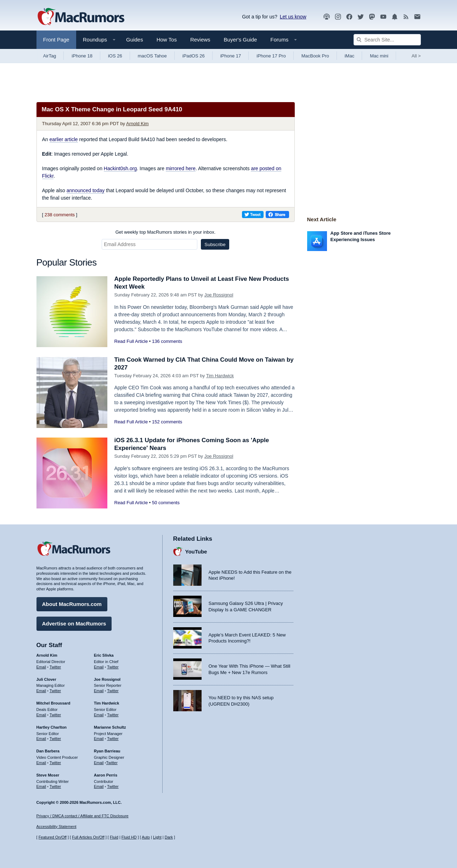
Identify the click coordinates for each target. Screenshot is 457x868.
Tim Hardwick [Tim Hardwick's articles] (106, 703)
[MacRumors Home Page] (81, 17)
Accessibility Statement (57, 827)
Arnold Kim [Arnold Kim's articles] (47, 655)
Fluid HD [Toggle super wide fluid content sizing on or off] (129, 837)
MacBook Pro (315, 56)
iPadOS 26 (194, 56)
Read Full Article (131, 341)
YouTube (196, 552)
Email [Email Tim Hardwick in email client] (99, 715)
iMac (349, 56)
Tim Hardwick (220, 376)
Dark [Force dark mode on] (169, 837)
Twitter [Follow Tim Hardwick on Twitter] (113, 715)
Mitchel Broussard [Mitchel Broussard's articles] (53, 703)
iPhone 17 (231, 56)
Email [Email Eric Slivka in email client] (99, 667)
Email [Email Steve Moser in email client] (41, 786)
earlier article (64, 139)
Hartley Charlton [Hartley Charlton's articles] (52, 727)
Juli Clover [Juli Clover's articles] (46, 679)
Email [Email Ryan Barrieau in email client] (99, 763)
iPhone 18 (82, 56)
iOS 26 (115, 56)
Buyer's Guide (241, 40)
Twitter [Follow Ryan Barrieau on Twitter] (112, 763)
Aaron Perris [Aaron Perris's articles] (106, 775)
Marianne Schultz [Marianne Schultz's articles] (110, 727)
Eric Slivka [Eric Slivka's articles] (104, 655)
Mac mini (379, 56)
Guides (135, 40)
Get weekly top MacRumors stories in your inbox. (166, 232)
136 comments (167, 341)
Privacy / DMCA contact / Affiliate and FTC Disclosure (83, 816)
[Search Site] (387, 40)
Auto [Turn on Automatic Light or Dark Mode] (146, 837)
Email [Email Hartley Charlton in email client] (41, 739)
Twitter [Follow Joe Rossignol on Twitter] (113, 691)
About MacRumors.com (72, 604)
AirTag (50, 56)
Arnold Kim (137, 124)
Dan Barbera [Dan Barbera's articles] (48, 751)
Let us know (293, 17)
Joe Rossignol (219, 295)
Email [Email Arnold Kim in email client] (41, 667)
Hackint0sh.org (120, 168)
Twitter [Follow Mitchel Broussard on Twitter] (55, 715)
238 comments (60, 215)
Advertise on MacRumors (74, 624)
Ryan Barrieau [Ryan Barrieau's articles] (107, 751)
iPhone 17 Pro (271, 56)
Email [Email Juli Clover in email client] (41, 691)
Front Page (56, 40)
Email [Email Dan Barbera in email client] (41, 763)
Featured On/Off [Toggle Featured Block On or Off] (53, 837)
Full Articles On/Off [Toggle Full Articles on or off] (88, 837)
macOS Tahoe (152, 56)
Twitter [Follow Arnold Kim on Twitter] (55, 667)
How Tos (167, 40)
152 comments (167, 422)
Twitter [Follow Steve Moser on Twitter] (55, 786)
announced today (86, 190)
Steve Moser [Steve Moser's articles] (48, 775)
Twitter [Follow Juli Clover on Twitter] (55, 691)
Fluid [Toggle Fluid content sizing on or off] (114, 837)
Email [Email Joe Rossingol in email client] (99, 691)
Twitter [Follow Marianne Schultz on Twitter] (113, 739)
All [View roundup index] (416, 56)
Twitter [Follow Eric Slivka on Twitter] (113, 667)
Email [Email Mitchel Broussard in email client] (41, 715)
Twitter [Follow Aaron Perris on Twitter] (113, 786)
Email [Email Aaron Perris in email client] (99, 786)
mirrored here (181, 168)
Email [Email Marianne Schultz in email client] (99, 739)
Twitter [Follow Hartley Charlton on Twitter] (55, 739)
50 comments (166, 503)
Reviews (200, 40)
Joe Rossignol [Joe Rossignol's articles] (107, 679)
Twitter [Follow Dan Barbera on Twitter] (55, 763)
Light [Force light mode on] (157, 837)
